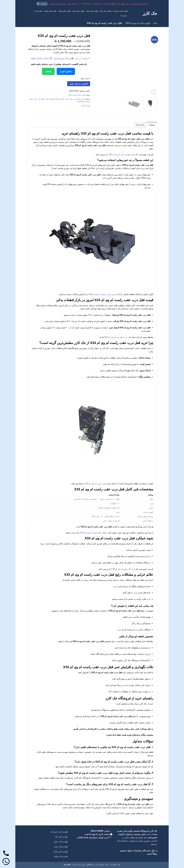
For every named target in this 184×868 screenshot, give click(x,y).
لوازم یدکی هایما (50, 11)
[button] (154, 92)
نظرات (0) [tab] (140, 125)
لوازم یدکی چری (78, 11)
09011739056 (97, 831)
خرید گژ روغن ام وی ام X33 (123, 569)
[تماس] (6, 854)
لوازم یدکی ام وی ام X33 (137, 23)
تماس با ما (39, 11)
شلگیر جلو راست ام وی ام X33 (93, 533)
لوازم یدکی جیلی (92, 11)
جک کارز (150, 13)
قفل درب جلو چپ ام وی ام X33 (118, 337)
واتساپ (48, 71)
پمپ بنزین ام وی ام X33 (95, 484)
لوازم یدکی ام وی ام (120, 11)
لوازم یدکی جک (105, 11)
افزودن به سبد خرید (79, 84)
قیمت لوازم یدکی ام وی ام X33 (122, 155)
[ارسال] (38, 4)
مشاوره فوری (66, 71)
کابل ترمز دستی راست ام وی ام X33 (104, 294)
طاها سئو (67, 865)
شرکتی (84, 106)
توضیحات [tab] (152, 125)
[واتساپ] (6, 862)
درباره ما (124, 16)
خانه (155, 23)
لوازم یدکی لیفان (64, 11)
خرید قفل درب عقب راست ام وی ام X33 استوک (66, 99)
